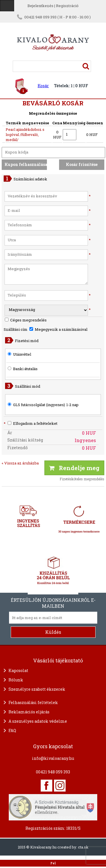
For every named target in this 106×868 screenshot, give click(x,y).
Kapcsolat (18, 670)
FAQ (12, 731)
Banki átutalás (25, 369)
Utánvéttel (22, 354)
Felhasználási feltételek (33, 702)
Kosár (43, 86)
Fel (53, 863)
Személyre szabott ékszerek (37, 689)
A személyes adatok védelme (38, 721)
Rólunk (16, 680)
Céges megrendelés (26, 320)
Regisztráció (67, 6)
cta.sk (83, 847)
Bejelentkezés (40, 6)
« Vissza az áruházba (20, 463)
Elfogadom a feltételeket (31, 423)
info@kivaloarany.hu (53, 758)
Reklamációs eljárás (29, 712)
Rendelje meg (74, 468)
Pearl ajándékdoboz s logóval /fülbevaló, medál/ (25, 135)
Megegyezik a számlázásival (58, 329)
